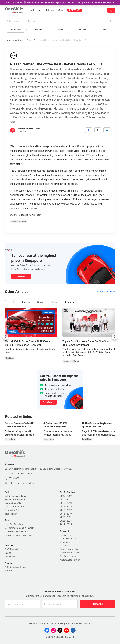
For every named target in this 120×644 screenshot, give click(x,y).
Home (8, 40)
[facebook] (89, 130)
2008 (62, 496)
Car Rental (65, 546)
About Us (52, 623)
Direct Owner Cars (69, 538)
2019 (69, 514)
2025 (69, 524)
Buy (40, 10)
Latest (11, 302)
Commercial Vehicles (70, 553)
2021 (69, 517)
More (61, 10)
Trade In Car (11, 514)
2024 (62, 524)
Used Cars (65, 542)
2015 (69, 507)
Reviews (38, 30)
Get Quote (21, 276)
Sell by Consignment (15, 500)
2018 (62, 514)
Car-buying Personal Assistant (20, 528)
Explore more (106, 292)
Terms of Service (37, 623)
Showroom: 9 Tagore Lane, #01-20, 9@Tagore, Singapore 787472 (40, 469)
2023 (69, 521)
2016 (62, 510)
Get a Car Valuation (14, 507)
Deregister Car (12, 510)
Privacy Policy (65, 623)
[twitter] (98, 130)
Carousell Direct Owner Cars (19, 535)
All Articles (15, 21)
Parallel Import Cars (70, 549)
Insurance (10, 556)
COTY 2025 (75, 10)
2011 (69, 500)
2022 (62, 521)
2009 (69, 496)
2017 (69, 510)
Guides (60, 30)
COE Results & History (16, 567)
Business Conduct (82, 623)
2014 (62, 507)
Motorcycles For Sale (70, 560)
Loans (8, 553)
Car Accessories (68, 556)
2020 (62, 517)
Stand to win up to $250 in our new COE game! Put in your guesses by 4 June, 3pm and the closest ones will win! (60, 2)
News (104, 30)
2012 (62, 503)
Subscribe (97, 604)
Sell (32, 10)
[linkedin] (107, 130)
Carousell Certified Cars (16, 531)
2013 (69, 503)
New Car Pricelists (14, 524)
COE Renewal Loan (14, 549)
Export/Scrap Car (13, 503)
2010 (62, 500)
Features (82, 30)
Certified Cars (67, 535)
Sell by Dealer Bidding (15, 496)
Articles (50, 10)
